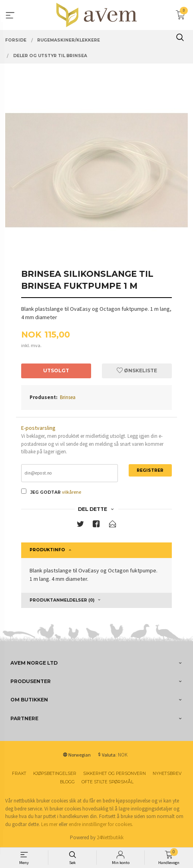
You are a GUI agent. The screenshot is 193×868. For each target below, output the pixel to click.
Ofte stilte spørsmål (107, 782)
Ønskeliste (137, 370)
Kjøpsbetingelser (55, 774)
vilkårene (72, 492)
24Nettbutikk (110, 837)
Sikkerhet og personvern (114, 774)
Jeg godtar (46, 492)
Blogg (67, 782)
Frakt (19, 774)
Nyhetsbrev (167, 774)
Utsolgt (56, 370)
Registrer (150, 470)
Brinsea (68, 397)
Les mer (49, 824)
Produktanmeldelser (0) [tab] (62, 600)
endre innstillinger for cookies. (101, 824)
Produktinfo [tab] (47, 550)
